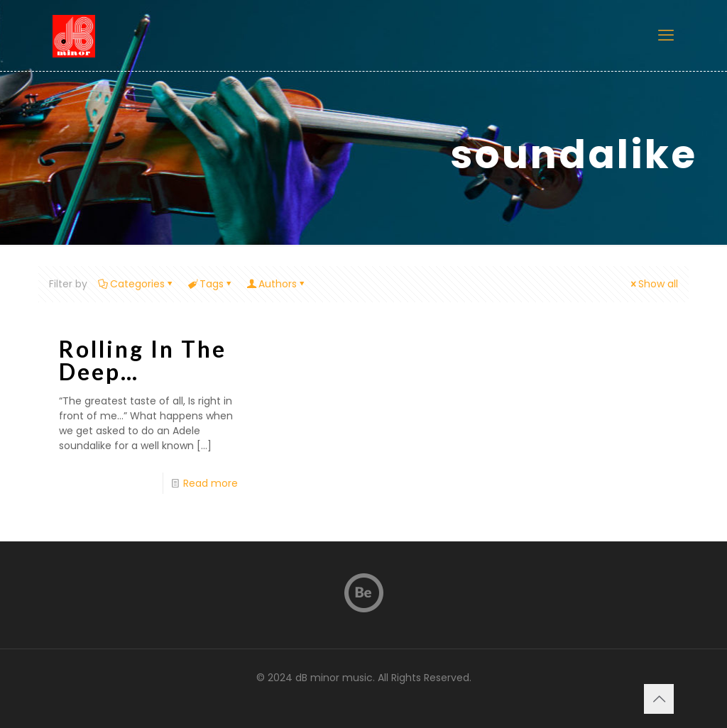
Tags (211, 284)
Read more (211, 483)
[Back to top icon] (659, 699)
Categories (136, 284)
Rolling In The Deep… (143, 360)
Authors (277, 284)
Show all (653, 284)
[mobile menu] (666, 35)
